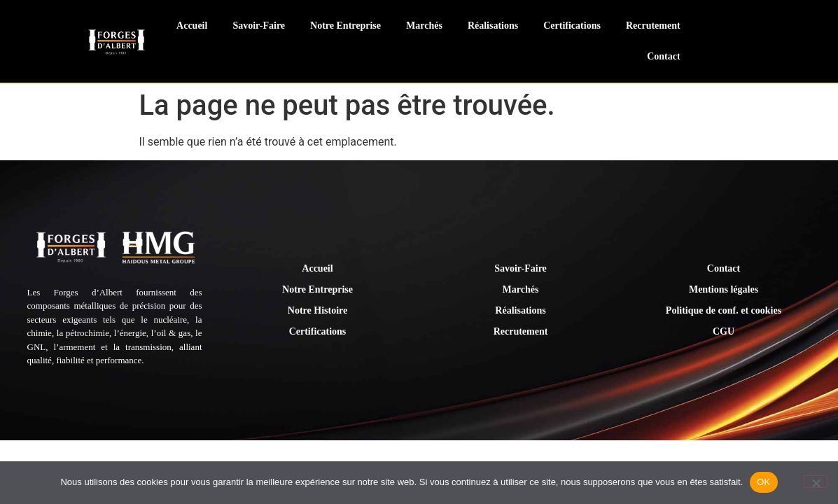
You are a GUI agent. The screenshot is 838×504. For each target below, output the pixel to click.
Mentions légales (724, 289)
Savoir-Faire (259, 26)
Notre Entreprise (345, 26)
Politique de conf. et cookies (724, 310)
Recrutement (653, 26)
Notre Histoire (317, 310)
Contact (663, 56)
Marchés (424, 26)
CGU (724, 331)
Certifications (572, 26)
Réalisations (493, 26)
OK (763, 482)
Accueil (192, 26)
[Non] (816, 482)
